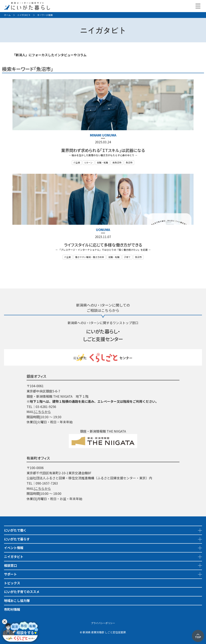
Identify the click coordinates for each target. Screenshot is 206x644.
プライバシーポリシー (103, 623)
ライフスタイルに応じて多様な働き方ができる (103, 245)
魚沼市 (129, 162)
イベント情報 (14, 548)
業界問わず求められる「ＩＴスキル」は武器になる (103, 150)
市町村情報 (12, 609)
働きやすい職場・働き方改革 (90, 257)
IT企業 (77, 162)
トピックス (12, 583)
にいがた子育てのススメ (22, 592)
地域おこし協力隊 (17, 600)
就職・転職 (102, 162)
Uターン (89, 162)
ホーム (7, 15)
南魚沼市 (117, 162)
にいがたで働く (15, 530)
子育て (127, 257)
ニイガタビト (24, 15)
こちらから (43, 412)
